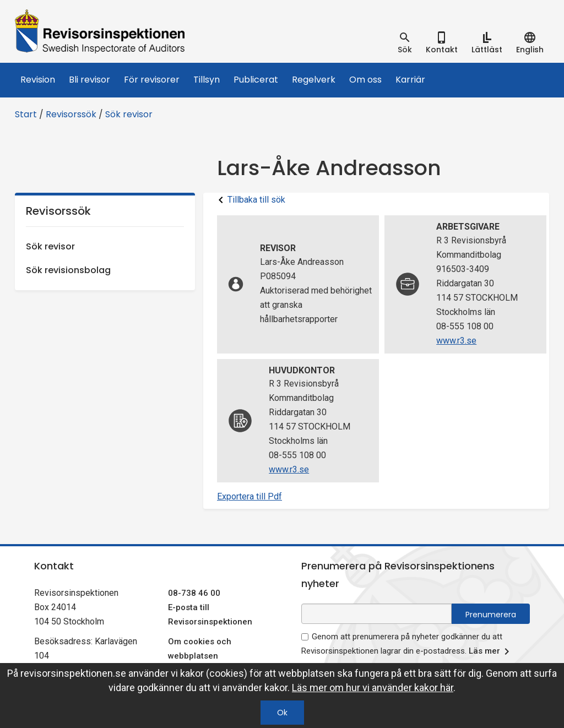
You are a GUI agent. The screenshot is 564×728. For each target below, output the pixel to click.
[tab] (405, 43)
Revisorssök (71, 114)
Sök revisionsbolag (68, 270)
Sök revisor (129, 114)
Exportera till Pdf (250, 496)
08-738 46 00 (194, 593)
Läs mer (491, 651)
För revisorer (152, 80)
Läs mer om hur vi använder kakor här (373, 688)
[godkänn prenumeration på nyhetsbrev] (305, 637)
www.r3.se (456, 341)
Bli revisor (90, 80)
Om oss (365, 80)
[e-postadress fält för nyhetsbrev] (376, 614)
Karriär (410, 80)
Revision (38, 80)
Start (26, 114)
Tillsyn (207, 80)
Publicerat (256, 80)
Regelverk (314, 80)
